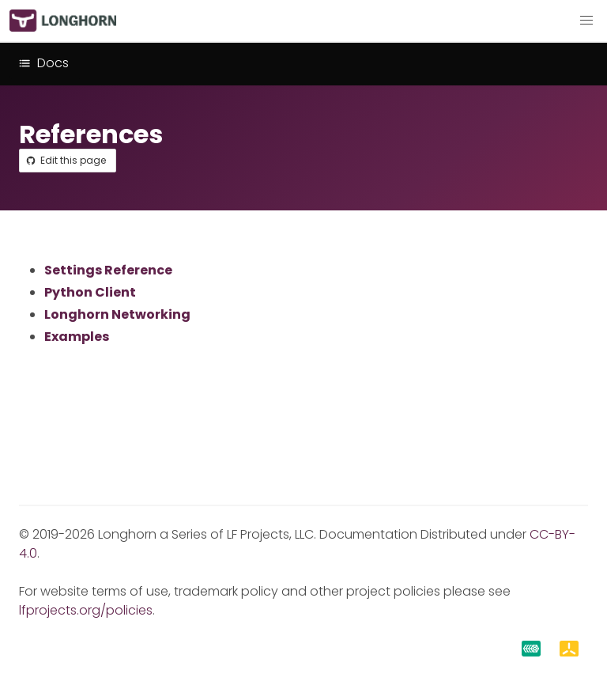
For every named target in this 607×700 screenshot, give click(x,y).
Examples (77, 337)
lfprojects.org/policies (86, 610)
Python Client (90, 292)
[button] (586, 21)
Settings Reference (108, 270)
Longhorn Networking (117, 314)
